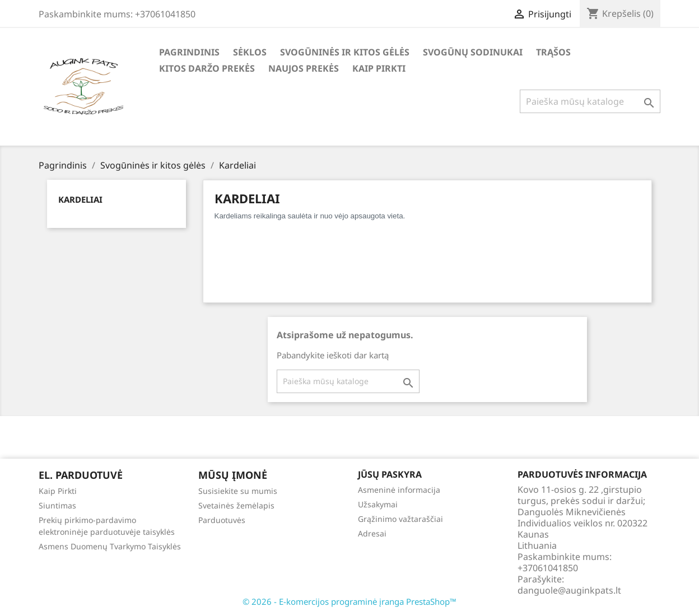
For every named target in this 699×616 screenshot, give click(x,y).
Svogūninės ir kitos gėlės (345, 52)
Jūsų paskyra (390, 474)
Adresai (372, 533)
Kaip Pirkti (379, 68)
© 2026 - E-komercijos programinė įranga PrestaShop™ (349, 601)
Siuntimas (57, 505)
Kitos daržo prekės (207, 68)
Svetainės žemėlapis (236, 505)
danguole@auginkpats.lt (569, 590)
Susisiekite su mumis (238, 491)
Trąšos (553, 52)
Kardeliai (80, 199)
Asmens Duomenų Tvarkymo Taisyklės (110, 546)
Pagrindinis (189, 52)
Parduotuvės (222, 520)
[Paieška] (590, 101)
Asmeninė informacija (399, 490)
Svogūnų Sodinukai (473, 52)
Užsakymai (378, 504)
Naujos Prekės (304, 68)
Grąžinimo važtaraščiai (400, 519)
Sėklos (250, 52)
